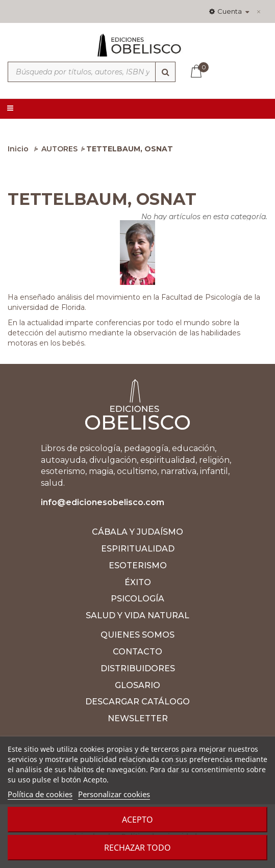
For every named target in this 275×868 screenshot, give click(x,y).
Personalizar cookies (114, 794)
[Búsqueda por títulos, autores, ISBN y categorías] (92, 72)
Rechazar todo (137, 848)
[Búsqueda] (165, 72)
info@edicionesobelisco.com (103, 502)
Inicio (18, 149)
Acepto (137, 820)
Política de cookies (40, 794)
